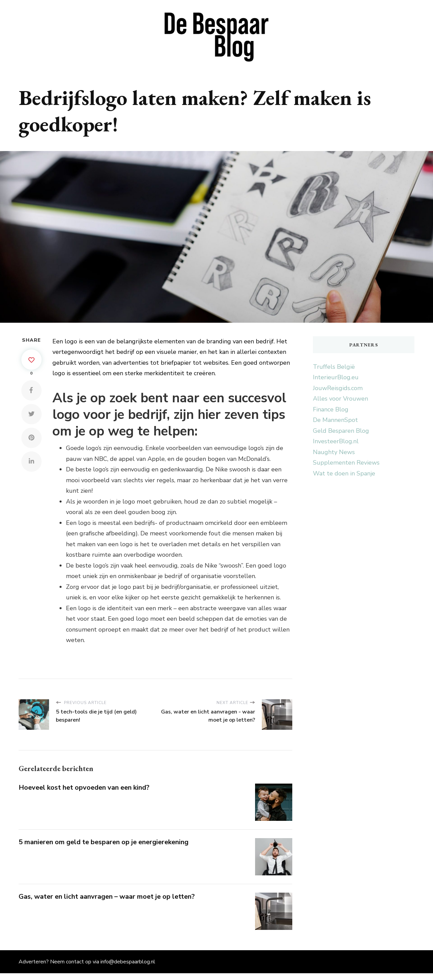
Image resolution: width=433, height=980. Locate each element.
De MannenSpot (335, 420)
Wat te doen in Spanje (344, 473)
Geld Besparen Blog (341, 431)
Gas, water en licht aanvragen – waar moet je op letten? (107, 897)
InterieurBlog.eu (336, 377)
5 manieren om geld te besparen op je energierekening (104, 842)
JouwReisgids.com (338, 388)
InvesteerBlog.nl (336, 441)
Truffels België (334, 367)
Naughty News (334, 452)
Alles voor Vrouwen (340, 399)
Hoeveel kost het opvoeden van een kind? (84, 787)
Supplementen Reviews (346, 463)
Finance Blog (331, 409)
